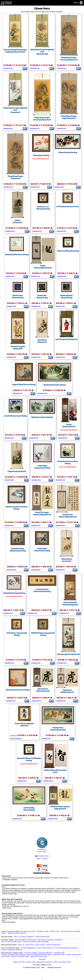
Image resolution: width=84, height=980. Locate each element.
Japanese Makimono (45, 953)
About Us (21, 945)
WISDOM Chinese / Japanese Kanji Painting (43, 634)
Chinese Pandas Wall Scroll (17, 471)
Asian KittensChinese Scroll (42, 341)
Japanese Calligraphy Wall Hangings (39, 955)
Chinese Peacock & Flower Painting (18, 690)
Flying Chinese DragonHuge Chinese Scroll (69, 117)
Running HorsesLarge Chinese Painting (58, 729)
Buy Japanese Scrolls (28, 931)
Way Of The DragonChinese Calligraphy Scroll (42, 514)
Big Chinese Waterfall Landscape (55, 385)
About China (30, 945)
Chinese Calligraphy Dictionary (12, 950)
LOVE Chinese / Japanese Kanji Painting (17, 634)
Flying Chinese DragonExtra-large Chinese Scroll (42, 119)
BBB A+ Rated (42, 859)
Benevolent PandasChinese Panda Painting (18, 550)
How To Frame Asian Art (45, 948)
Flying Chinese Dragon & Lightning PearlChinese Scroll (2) (42, 52)
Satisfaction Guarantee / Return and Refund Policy (54, 962)
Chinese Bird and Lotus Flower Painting (68, 463)
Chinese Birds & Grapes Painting (14, 593)
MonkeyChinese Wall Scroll (69, 426)
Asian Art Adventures (53, 945)
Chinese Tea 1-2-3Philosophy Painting (43, 208)
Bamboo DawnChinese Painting (18, 297)
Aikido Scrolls (54, 931)
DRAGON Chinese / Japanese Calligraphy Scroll (60, 808)
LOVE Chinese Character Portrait (68, 207)
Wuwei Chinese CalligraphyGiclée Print (24, 725)
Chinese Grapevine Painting (68, 152)
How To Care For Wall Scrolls (11, 942)
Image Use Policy (19, 962)
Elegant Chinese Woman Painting (24, 385)
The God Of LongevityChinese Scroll (18, 348)
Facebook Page (42, 856)
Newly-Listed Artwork (42, 937)
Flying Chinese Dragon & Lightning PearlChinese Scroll (15, 110)
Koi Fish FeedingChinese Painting (29, 809)
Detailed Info (8, 68)
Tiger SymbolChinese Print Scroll (67, 691)
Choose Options (16, 739)
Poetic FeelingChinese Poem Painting (42, 467)
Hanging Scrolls (59, 953)
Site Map (42, 959)
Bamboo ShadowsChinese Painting (66, 297)
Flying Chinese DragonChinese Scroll (15, 177)
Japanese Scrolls (59, 955)
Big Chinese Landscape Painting (42, 417)
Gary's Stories (40, 945)
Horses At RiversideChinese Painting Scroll (70, 604)
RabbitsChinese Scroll (17, 221)
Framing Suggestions (28, 948)
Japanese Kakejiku (31, 953)
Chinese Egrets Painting (41, 155)
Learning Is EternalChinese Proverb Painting (42, 590)
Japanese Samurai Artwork (17, 933)
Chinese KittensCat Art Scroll (66, 560)
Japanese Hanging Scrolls (20, 956)
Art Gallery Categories (26, 937)
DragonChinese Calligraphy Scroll (43, 267)
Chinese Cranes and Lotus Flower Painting (16, 508)
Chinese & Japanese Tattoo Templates (36, 942)
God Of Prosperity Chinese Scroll (66, 339)
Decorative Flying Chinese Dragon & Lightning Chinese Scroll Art (15, 51)
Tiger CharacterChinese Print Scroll (43, 690)
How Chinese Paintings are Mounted (50, 940)
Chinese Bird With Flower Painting (17, 255)
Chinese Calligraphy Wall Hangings (13, 955)
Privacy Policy (31, 962)
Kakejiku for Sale (43, 931)
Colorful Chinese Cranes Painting (15, 416)
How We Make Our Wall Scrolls (25, 940)
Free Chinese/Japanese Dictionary (66, 948)
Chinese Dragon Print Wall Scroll (68, 654)
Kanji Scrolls (6, 956)
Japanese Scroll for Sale (38, 956)
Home (16, 937)
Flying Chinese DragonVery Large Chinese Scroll (69, 59)
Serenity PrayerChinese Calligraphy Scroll (68, 516)
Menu (78, 3)
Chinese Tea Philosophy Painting (68, 251)
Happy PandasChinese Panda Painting (42, 550)
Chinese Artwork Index (74, 955)
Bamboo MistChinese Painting (42, 297)
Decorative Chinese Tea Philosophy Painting (29, 759)
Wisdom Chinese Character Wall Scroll (55, 771)
